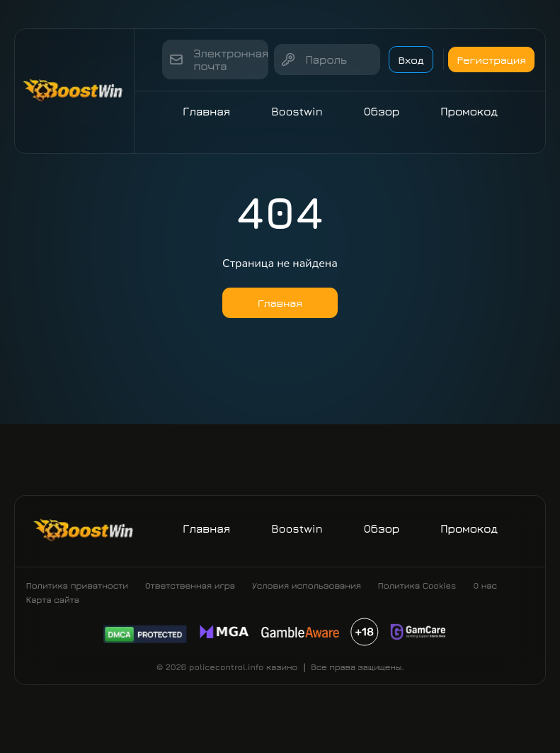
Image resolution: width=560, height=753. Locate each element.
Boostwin (301, 111)
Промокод (473, 111)
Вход (398, 60)
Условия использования (307, 597)
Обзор (385, 111)
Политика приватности (77, 597)
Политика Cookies (417, 597)
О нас (485, 597)
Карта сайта (53, 611)
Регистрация (494, 60)
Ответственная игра (190, 597)
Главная (210, 111)
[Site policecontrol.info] (74, 91)
